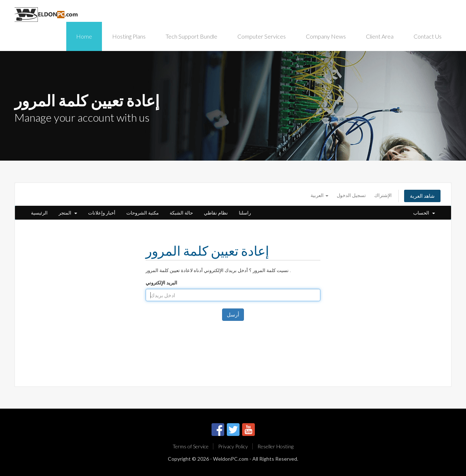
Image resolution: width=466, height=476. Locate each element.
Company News (326, 36)
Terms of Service (191, 446)
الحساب (424, 213)
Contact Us (428, 36)
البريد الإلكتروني (161, 283)
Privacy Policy (233, 446)
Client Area (380, 36)
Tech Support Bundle (191, 36)
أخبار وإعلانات (102, 213)
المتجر (68, 213)
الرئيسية (39, 213)
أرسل (233, 314)
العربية (319, 195)
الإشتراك (383, 195)
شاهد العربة (422, 196)
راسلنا (245, 213)
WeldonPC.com (231, 459)
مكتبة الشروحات (143, 213)
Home (84, 36)
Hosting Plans (129, 36)
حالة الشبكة (181, 213)
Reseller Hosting (275, 446)
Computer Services (262, 36)
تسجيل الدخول (351, 195)
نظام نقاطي (216, 213)
